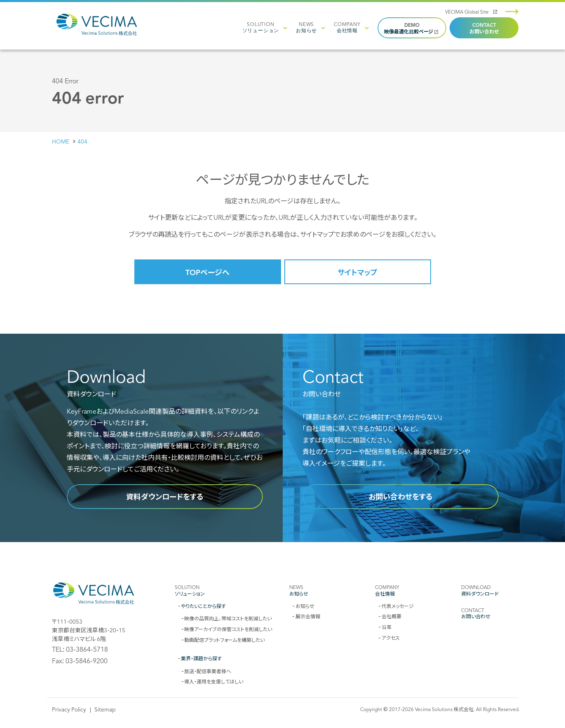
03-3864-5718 (87, 649)
